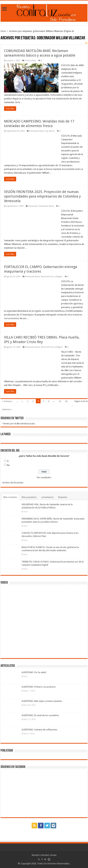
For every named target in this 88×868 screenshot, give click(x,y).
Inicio (3, 31)
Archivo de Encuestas (13, 483)
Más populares (29, 497)
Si (8, 461)
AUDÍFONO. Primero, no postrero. (39, 687)
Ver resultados (44, 477)
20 (66, 401)
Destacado (33, 206)
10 (60, 401)
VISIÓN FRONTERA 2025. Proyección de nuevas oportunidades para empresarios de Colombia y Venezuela (42, 196)
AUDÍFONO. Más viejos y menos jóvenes (42, 701)
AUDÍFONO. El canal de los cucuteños (40, 715)
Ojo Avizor (50, 131)
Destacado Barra (37, 131)
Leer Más (10, 109)
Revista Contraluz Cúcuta (44, 855)
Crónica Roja (30, 61)
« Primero (7, 401)
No (8, 465)
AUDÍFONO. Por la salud (34, 672)
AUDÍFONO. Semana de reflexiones (40, 730)
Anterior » (7, 409)
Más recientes (10, 497)
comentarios (47, 497)
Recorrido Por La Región (52, 277)
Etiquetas (63, 497)
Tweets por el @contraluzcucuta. (19, 424)
